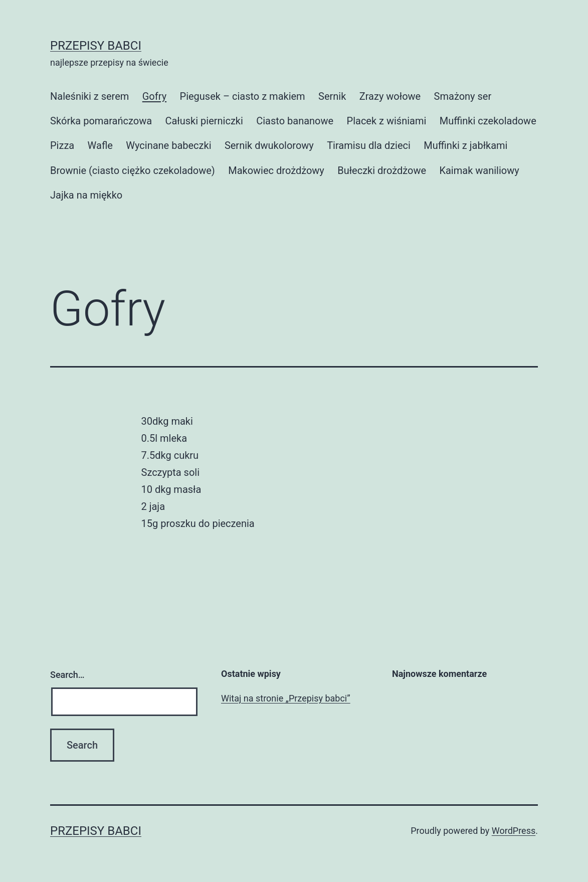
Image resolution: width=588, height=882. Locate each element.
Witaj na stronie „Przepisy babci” (286, 698)
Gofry (154, 96)
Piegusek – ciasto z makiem (243, 96)
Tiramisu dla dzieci (369, 145)
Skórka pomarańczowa (101, 121)
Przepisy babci (96, 46)
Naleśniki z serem (89, 96)
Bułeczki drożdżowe (382, 170)
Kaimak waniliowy (479, 170)
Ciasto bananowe (295, 121)
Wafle (100, 145)
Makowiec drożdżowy (276, 170)
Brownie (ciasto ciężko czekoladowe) (133, 170)
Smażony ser (463, 96)
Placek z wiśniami (387, 121)
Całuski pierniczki (204, 121)
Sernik (332, 96)
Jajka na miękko (86, 195)
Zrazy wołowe (390, 96)
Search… (67, 675)
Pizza (62, 145)
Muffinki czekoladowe (488, 121)
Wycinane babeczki (168, 145)
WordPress (514, 831)
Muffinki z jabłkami (465, 145)
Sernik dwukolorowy (269, 145)
